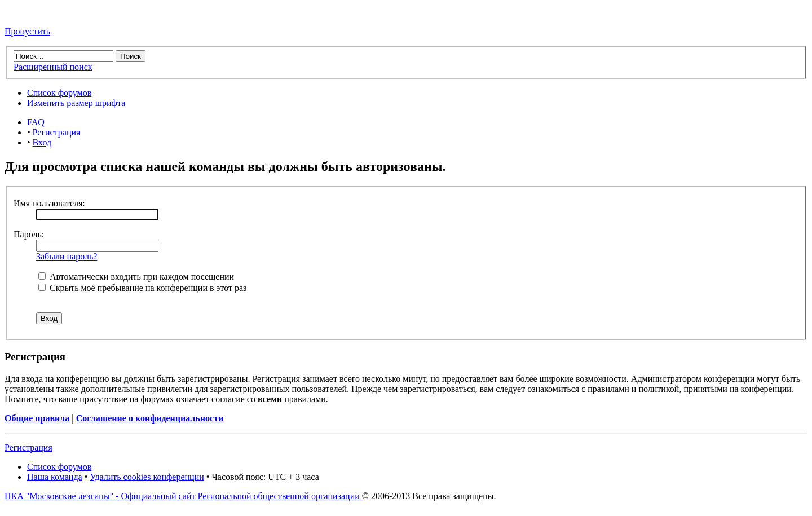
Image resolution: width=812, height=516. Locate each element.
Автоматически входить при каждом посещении (136, 277)
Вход (42, 142)
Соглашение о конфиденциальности (150, 418)
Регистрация (57, 132)
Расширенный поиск (53, 67)
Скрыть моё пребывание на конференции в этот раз (142, 288)
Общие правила (37, 418)
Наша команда (55, 477)
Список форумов (59, 93)
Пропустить (27, 31)
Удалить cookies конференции (147, 477)
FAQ (36, 122)
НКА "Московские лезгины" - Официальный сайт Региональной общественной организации (183, 496)
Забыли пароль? (67, 256)
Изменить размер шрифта (76, 103)
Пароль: (29, 234)
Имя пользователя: (49, 203)
